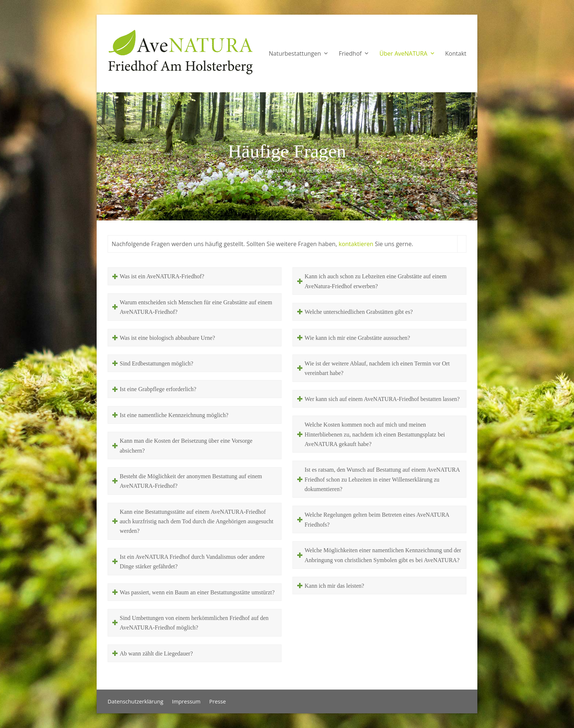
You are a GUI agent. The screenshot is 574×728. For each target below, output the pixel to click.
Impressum (186, 701)
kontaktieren (356, 244)
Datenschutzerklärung (135, 701)
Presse (218, 701)
